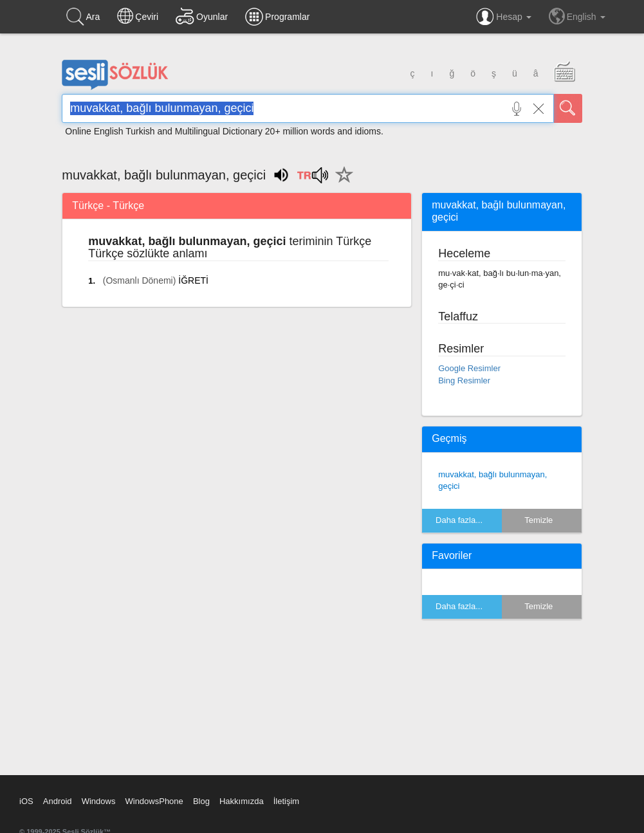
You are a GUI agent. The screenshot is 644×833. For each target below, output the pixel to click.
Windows (99, 801)
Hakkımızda (242, 801)
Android (58, 801)
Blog (201, 801)
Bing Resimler (464, 380)
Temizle (538, 520)
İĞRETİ (193, 280)
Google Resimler (469, 368)
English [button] (577, 16)
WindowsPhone (154, 801)
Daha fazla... (459, 520)
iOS (26, 801)
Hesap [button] (503, 17)
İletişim (286, 801)
